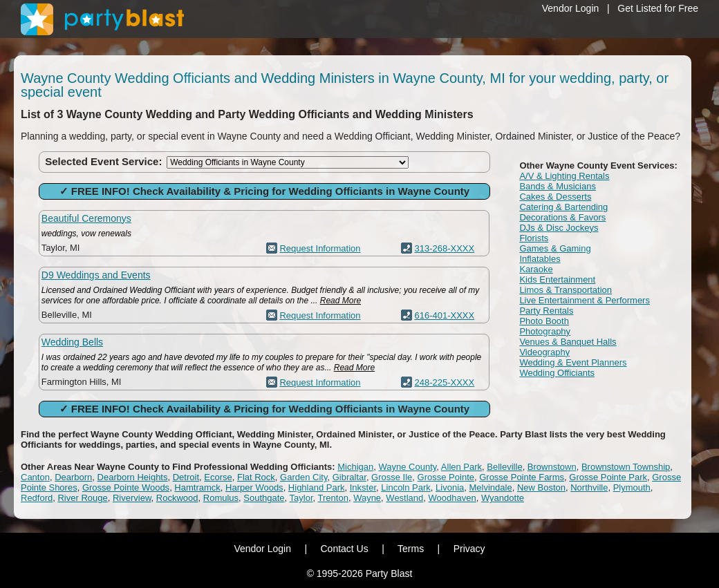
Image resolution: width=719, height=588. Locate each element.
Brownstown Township (626, 467)
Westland (404, 498)
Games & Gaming (555, 248)
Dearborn (73, 477)
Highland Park (317, 487)
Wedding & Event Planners (573, 362)
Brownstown (552, 467)
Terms (411, 549)
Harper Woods (254, 487)
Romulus (221, 498)
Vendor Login (571, 8)
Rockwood (177, 498)
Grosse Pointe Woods (126, 487)
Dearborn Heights (133, 477)
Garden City (304, 477)
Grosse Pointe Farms (522, 477)
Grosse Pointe (446, 477)
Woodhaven (452, 498)
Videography (544, 352)
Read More (340, 301)
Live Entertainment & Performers (585, 300)
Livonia (450, 487)
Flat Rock (256, 477)
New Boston (541, 487)
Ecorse (218, 477)
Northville (589, 487)
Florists (534, 238)
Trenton (333, 498)
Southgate (264, 498)
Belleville (504, 467)
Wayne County (407, 467)
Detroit (186, 477)
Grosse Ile (392, 477)
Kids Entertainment (557, 279)
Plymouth (632, 487)
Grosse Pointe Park (608, 477)
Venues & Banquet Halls (568, 342)
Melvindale (491, 487)
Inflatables (540, 259)
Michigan (355, 467)
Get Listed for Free (658, 8)
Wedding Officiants (557, 373)
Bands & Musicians (558, 186)
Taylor (301, 498)
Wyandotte (503, 498)
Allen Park (461, 467)
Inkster (363, 487)
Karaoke (536, 269)
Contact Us (344, 549)
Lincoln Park (406, 487)
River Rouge (82, 498)
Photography (545, 331)
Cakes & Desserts (555, 197)
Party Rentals (546, 311)
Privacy (469, 549)
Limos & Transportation (566, 290)
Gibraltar (349, 477)
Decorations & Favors (562, 217)
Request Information (320, 248)
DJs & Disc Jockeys (559, 228)
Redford (37, 498)
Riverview (132, 498)
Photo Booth (544, 321)
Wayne (367, 498)
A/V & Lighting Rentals (564, 176)
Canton (35, 477)
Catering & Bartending (563, 207)
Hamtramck (197, 487)
